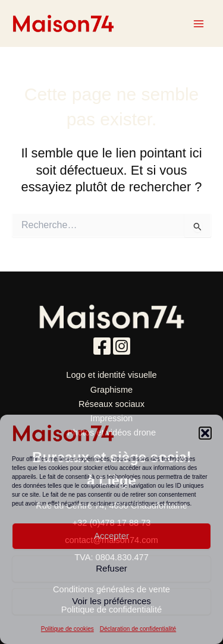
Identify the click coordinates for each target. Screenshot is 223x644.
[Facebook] (102, 346)
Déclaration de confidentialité (138, 629)
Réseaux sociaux (111, 404)
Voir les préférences (111, 601)
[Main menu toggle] (199, 24)
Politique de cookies (67, 629)
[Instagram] (122, 346)
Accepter (111, 536)
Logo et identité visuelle (111, 375)
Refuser (111, 568)
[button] (205, 433)
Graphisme (111, 390)
